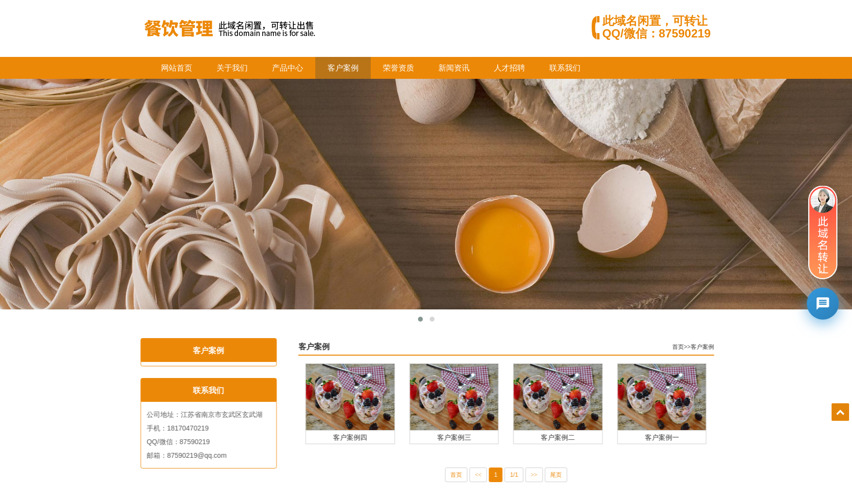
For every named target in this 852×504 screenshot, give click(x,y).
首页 (696, 347)
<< (497, 475)
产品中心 (288, 68)
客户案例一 (680, 437)
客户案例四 (369, 437)
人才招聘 (509, 68)
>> (553, 475)
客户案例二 (577, 437)
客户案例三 (472, 437)
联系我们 (565, 68)
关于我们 (232, 68)
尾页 (574, 475)
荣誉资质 (399, 68)
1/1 (533, 475)
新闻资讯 (454, 68)
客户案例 (343, 68)
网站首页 (177, 68)
